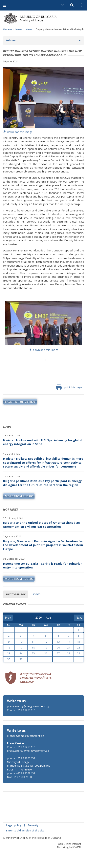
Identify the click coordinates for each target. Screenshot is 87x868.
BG (63, 5)
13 (58, 658)
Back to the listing (20, 418)
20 (58, 664)
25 (33, 670)
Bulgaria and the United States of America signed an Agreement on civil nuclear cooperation (41, 541)
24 (21, 670)
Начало (7, 29)
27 (58, 670)
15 (79, 658)
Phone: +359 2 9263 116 (21, 727)
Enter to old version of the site (25, 847)
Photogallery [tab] (16, 611)
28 (69, 670)
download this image (18, 132)
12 (46, 658)
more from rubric (19, 513)
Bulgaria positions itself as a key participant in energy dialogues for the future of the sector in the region (42, 500)
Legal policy (14, 842)
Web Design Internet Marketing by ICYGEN (69, 862)
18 (33, 664)
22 (79, 664)
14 (69, 658)
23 (9, 670)
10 (21, 658)
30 (9, 676)
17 (21, 664)
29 (79, 670)
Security (33, 842)
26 (46, 670)
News (19, 29)
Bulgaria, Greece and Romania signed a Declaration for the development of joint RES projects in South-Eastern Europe (43, 562)
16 (9, 664)
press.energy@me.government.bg (28, 723)
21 (69, 664)
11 (33, 658)
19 (46, 664)
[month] (49, 634)
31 (21, 676)
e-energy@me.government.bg (25, 752)
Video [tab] (37, 611)
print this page (69, 404)
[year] (39, 634)
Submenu (12, 40)
